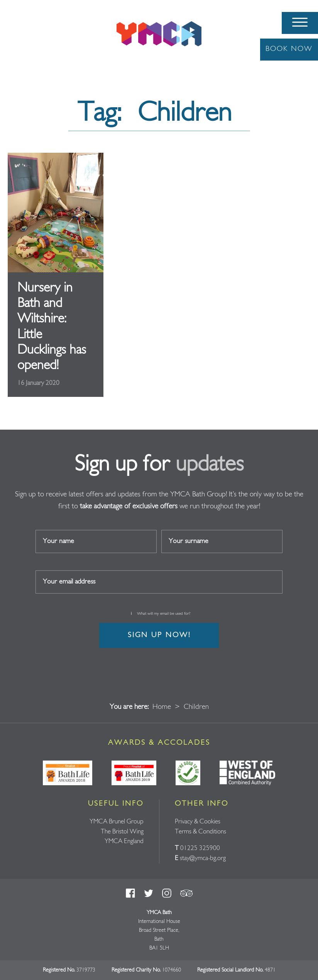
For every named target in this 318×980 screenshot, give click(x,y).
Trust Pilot (186, 893)
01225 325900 (200, 848)
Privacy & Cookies (198, 822)
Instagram (167, 893)
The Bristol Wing (122, 832)
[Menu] (300, 23)
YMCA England (124, 841)
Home (162, 707)
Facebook (130, 893)
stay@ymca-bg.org (203, 858)
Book (289, 49)
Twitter (149, 893)
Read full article (56, 275)
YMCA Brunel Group (117, 822)
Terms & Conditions (200, 832)
